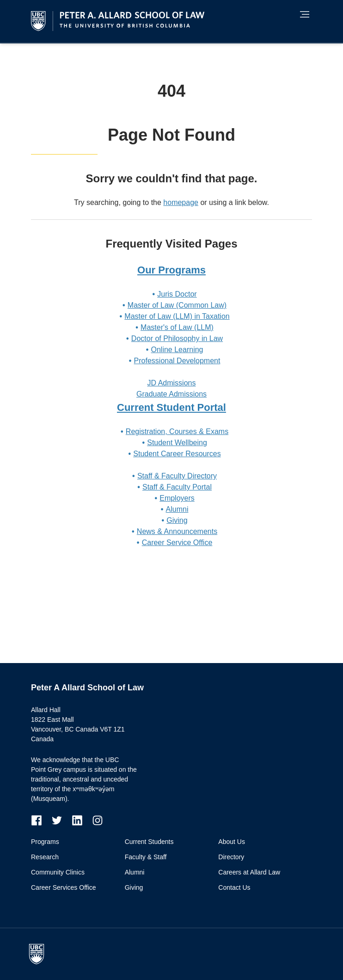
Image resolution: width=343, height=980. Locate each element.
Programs (45, 842)
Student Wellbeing (177, 443)
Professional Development (177, 361)
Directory (231, 857)
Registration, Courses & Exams (177, 431)
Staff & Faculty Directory (177, 476)
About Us (232, 842)
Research (45, 857)
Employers (177, 498)
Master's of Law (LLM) (177, 327)
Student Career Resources (177, 454)
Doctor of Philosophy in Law (177, 338)
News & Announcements (177, 531)
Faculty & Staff (146, 857)
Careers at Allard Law (249, 872)
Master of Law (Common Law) (177, 305)
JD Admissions (172, 383)
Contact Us (234, 887)
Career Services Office (64, 887)
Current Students (149, 842)
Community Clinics (58, 872)
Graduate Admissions (171, 394)
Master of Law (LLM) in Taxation (177, 316)
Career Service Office (177, 543)
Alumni (177, 509)
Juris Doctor (177, 294)
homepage (181, 202)
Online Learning (177, 350)
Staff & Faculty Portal (177, 487)
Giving (177, 520)
